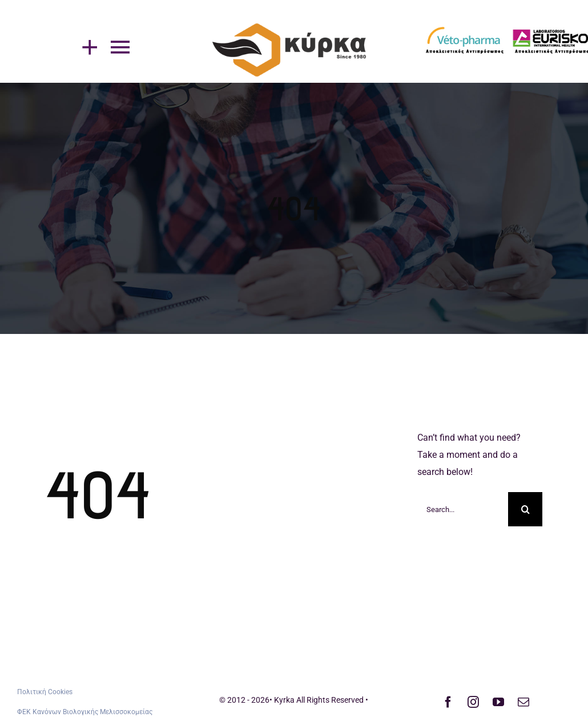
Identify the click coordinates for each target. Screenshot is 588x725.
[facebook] (448, 702)
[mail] (523, 702)
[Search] (525, 509)
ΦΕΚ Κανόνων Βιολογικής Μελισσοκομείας (85, 712)
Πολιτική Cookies (45, 692)
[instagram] (473, 702)
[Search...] (463, 509)
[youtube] (498, 702)
